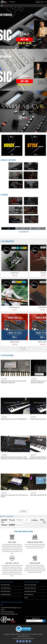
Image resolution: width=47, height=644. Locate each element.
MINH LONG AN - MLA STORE (29, 634)
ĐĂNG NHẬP (26, 232)
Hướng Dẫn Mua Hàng (6, 594)
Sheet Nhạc (38, 228)
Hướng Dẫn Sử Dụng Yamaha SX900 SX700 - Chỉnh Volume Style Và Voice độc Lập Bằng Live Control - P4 (15, 458)
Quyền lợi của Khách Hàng (30, 585)
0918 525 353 (8, 612)
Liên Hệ (26, 598)
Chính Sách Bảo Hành (6, 591)
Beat (23, 228)
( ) (43, 2)
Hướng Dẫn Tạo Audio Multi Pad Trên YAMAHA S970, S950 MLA (14, 496)
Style (8, 228)
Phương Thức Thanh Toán (30, 588)
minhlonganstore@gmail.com (11, 614)
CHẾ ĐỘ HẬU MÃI (35, 563)
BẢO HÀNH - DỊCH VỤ (12, 563)
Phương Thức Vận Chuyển (30, 591)
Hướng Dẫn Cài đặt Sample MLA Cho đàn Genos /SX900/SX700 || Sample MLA (13, 382)
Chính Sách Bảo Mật (5, 585)
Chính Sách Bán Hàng (6, 588)
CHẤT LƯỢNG (12, 542)
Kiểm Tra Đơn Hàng (29, 594)
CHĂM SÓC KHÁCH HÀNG (35, 542)
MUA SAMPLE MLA (37, 115)
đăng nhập (38, 2)
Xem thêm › (24, 349)
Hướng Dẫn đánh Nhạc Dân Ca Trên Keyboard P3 (14, 419)
